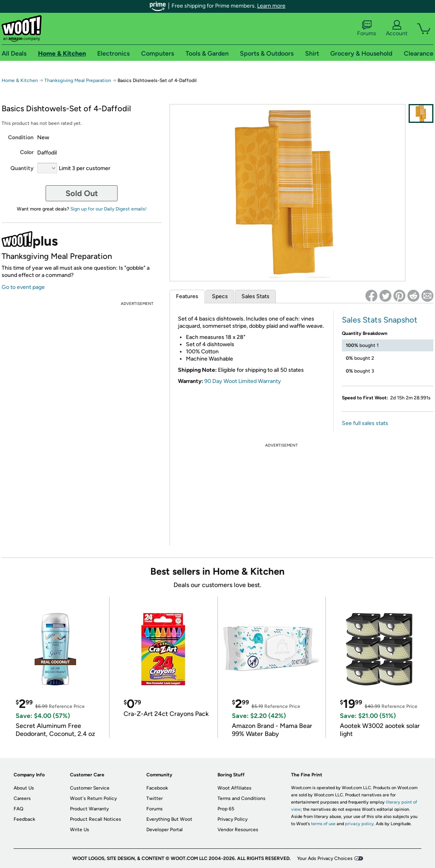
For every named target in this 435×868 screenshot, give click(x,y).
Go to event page (23, 287)
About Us (24, 788)
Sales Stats (255, 296)
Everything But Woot (169, 819)
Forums (367, 28)
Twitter (155, 798)
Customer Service (90, 788)
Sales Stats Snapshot (380, 320)
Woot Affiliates (234, 788)
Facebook (157, 788)
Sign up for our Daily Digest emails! (109, 209)
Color (27, 152)
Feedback (24, 819)
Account (397, 28)
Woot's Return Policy (93, 798)
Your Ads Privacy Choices (325, 858)
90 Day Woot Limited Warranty (243, 381)
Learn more (271, 6)
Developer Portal (165, 830)
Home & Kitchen (20, 80)
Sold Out (82, 193)
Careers (22, 798)
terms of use (323, 824)
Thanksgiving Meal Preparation (78, 80)
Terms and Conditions (241, 798)
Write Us (80, 830)
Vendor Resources (238, 830)
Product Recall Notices (96, 819)
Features (187, 296)
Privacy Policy (232, 819)
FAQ (18, 809)
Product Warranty (89, 809)
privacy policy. (360, 824)
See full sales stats (365, 423)
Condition (21, 137)
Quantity (22, 168)
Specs (220, 296)
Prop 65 (226, 809)
